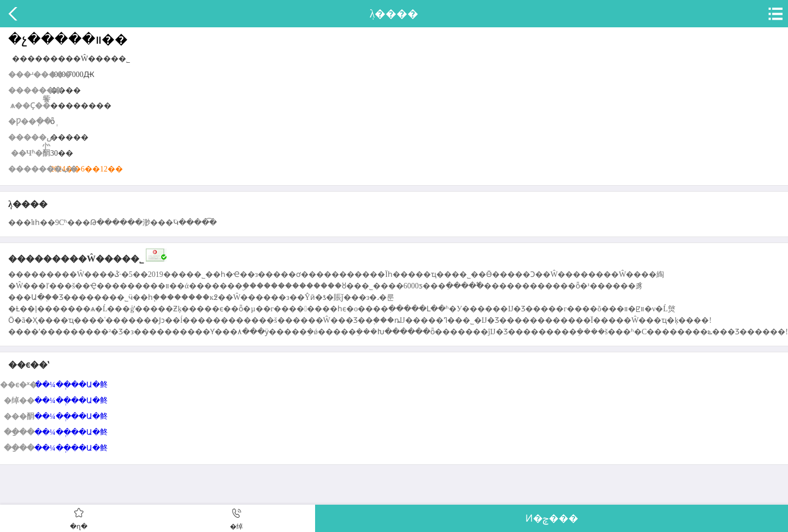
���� (14, 14)
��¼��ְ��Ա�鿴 (71, 385)
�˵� (774, 14)
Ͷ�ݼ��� (552, 518)
